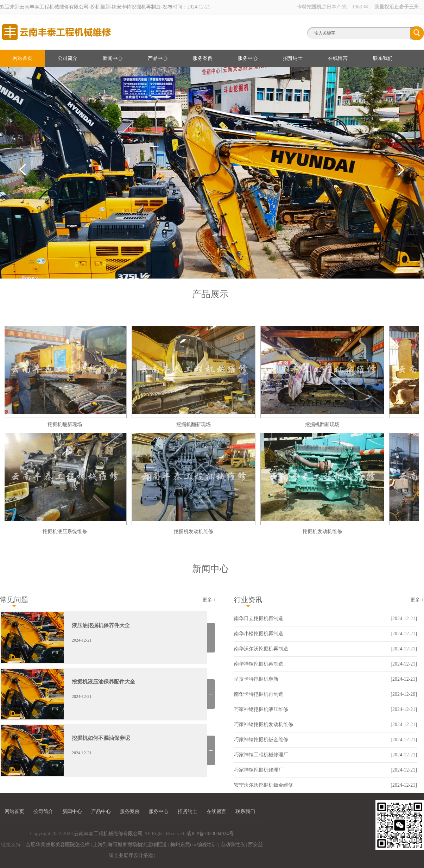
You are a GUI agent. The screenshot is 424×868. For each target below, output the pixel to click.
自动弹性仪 (233, 845)
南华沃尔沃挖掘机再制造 (261, 649)
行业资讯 (248, 600)
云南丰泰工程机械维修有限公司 (108, 834)
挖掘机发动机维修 (195, 532)
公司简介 (68, 58)
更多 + (209, 600)
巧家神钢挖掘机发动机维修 (264, 725)
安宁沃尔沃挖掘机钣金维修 (264, 785)
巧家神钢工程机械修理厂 (261, 755)
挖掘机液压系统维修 (66, 532)
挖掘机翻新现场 (66, 424)
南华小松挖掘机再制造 (259, 634)
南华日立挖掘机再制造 (259, 619)
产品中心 (158, 58)
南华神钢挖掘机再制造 (259, 664)
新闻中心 (113, 58)
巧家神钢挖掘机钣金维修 (261, 740)
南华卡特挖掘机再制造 (259, 694)
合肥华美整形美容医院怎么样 (58, 845)
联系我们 (383, 58)
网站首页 (23, 58)
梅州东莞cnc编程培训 (193, 845)
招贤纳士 (293, 58)
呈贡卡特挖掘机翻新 (256, 679)
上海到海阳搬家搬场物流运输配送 (130, 845)
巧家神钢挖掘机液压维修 (261, 709)
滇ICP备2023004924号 (210, 834)
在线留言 (338, 58)
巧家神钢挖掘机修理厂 (259, 770)
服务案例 (203, 58)
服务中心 (248, 58)
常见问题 (14, 600)
